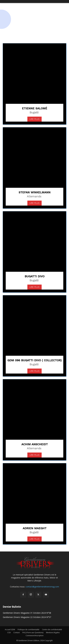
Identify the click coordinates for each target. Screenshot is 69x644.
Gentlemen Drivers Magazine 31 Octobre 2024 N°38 (27, 613)
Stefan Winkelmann (35, 192)
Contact (17, 633)
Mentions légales (53, 633)
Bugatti (34, 112)
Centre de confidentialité (52, 630)
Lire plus (34, 119)
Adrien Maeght (35, 528)
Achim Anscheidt (35, 444)
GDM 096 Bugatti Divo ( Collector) (34, 360)
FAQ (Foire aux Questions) (33, 633)
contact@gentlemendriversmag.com (42, 587)
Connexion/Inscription (35, 636)
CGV (9, 633)
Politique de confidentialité (29, 630)
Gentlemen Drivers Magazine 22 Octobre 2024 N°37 (27, 617)
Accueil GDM (10, 630)
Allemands (34, 196)
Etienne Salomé (35, 108)
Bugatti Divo (35, 276)
